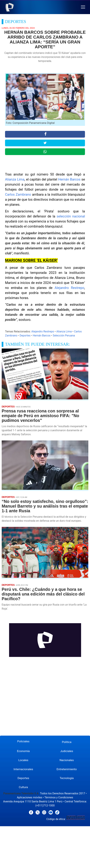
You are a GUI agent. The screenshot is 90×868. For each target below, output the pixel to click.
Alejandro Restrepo (69, 288)
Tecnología (67, 778)
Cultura (23, 787)
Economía (23, 751)
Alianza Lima (15, 179)
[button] (83, 7)
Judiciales (67, 751)
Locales (23, 760)
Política (67, 742)
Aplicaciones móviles (30, 797)
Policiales (23, 741)
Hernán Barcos (69, 179)
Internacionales (23, 769)
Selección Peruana (64, 336)
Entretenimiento (67, 769)
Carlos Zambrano (18, 194)
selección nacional (71, 216)
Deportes (25, 336)
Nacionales (67, 760)
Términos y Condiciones (59, 797)
